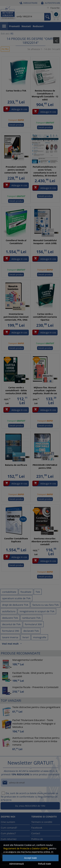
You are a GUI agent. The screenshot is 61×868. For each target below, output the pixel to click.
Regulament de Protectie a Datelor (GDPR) (26, 848)
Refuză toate (44, 864)
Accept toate (31, 858)
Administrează (17, 864)
